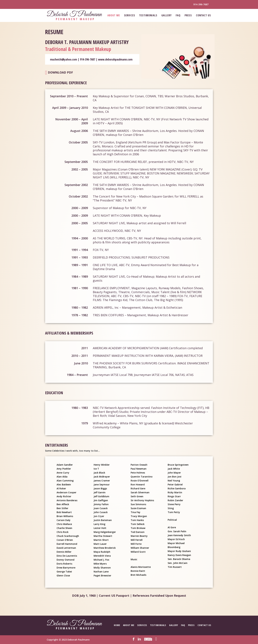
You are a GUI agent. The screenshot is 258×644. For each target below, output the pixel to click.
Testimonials (148, 15)
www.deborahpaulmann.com (115, 59)
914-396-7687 (201, 4)
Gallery (167, 15)
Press (188, 15)
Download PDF (59, 72)
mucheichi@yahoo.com (64, 59)
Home (117, 625)
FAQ (178, 15)
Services (130, 15)
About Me (114, 15)
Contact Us (203, 15)
